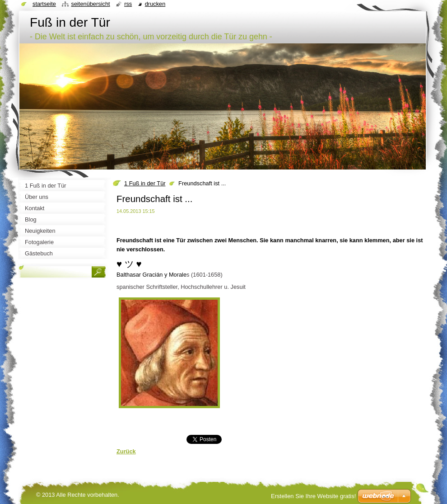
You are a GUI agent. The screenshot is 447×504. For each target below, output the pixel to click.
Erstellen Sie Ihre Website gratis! (313, 496)
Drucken (155, 4)
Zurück (126, 451)
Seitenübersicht (90, 4)
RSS (128, 4)
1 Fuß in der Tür (145, 183)
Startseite (44, 4)
